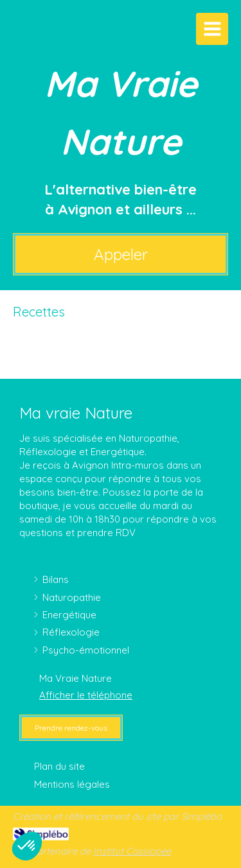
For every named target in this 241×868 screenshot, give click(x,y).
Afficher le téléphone (86, 695)
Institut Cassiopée (132, 851)
